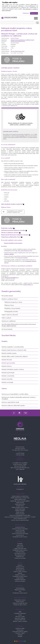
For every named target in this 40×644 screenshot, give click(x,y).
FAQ (20, 591)
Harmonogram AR (20, 570)
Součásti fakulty (9, 335)
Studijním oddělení (9, 254)
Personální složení (7, 296)
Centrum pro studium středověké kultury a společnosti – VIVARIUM (20, 517)
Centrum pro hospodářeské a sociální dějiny (20, 515)
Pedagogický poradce (11, 312)
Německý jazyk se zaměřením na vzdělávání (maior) (22, 40)
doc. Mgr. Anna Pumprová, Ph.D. (24, 251)
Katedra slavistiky (7, 379)
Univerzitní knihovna (20, 527)
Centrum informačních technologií (20, 534)
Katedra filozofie (7, 360)
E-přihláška (20, 544)
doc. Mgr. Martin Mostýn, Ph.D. (18, 51)
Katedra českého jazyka (9, 353)
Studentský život (20, 557)
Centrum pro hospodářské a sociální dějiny (15, 394)
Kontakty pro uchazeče (20, 558)
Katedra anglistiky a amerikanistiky (13, 347)
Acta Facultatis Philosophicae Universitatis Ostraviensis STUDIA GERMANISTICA (19, 325)
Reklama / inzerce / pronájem (20, 621)
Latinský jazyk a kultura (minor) (18, 41)
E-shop (20, 615)
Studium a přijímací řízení (10, 299)
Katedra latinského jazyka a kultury (13, 243)
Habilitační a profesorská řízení (20, 603)
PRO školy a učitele (20, 617)
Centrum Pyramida (23, 258)
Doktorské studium (20, 552)
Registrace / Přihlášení (20, 590)
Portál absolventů (20, 588)
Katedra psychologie (8, 373)
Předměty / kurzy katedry (12, 308)
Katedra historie (7, 366)
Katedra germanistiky (11, 291)
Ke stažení (20, 635)
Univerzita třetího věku (20, 620)
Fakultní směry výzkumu (20, 600)
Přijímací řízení (9, 305)
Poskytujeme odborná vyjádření (20, 632)
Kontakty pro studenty (20, 581)
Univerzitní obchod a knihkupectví (20, 529)
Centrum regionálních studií (10, 402)
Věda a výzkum (6, 318)
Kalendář (20, 636)
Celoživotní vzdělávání (9, 321)
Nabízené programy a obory (13, 302)
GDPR (20, 612)
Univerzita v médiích (20, 633)
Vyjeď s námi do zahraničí (10, 315)
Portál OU (20, 565)
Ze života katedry (7, 329)
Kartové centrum (20, 535)
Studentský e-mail (20, 567)
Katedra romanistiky (8, 376)
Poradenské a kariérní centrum (20, 537)
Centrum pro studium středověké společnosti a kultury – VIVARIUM (19, 398)
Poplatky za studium (20, 575)
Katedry (5, 341)
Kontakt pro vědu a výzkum (20, 605)
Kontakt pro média (20, 628)
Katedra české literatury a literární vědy (14, 350)
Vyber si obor (20, 545)
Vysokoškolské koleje (20, 532)
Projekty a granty (20, 602)
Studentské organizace (20, 580)
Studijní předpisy (20, 578)
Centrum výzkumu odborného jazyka (13, 406)
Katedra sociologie (7, 382)
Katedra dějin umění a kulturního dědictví (15, 357)
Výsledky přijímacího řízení (20, 549)
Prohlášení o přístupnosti (20, 613)
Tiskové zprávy (20, 630)
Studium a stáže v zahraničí (20, 572)
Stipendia (20, 573)
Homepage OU (20, 489)
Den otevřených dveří (20, 555)
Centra (4, 389)
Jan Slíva (22, 136)
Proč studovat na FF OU (20, 553)
